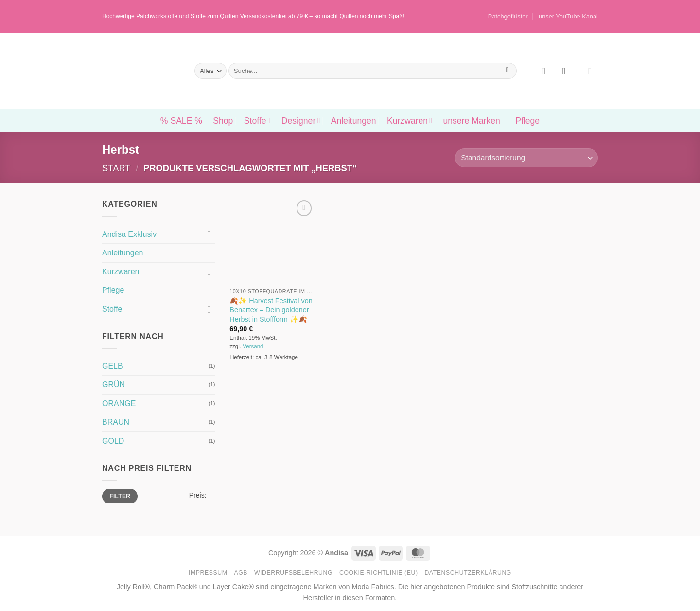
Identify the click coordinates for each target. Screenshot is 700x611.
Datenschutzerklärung (468, 573)
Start (116, 168)
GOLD (113, 441)
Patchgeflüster (508, 16)
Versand (253, 346)
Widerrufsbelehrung (293, 573)
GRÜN (114, 385)
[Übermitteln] (507, 71)
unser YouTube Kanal (568, 16)
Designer (301, 121)
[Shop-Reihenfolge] (526, 158)
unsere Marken (473, 121)
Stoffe (257, 121)
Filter (120, 496)
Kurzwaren (410, 121)
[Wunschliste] (543, 71)
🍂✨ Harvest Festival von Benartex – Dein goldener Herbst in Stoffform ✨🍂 (271, 310)
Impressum (208, 573)
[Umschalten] (210, 234)
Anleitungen (354, 121)
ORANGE (119, 404)
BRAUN (116, 422)
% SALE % (181, 121)
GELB (113, 366)
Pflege (527, 121)
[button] (567, 71)
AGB (241, 573)
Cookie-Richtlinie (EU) (379, 573)
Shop (223, 121)
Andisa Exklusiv (129, 234)
